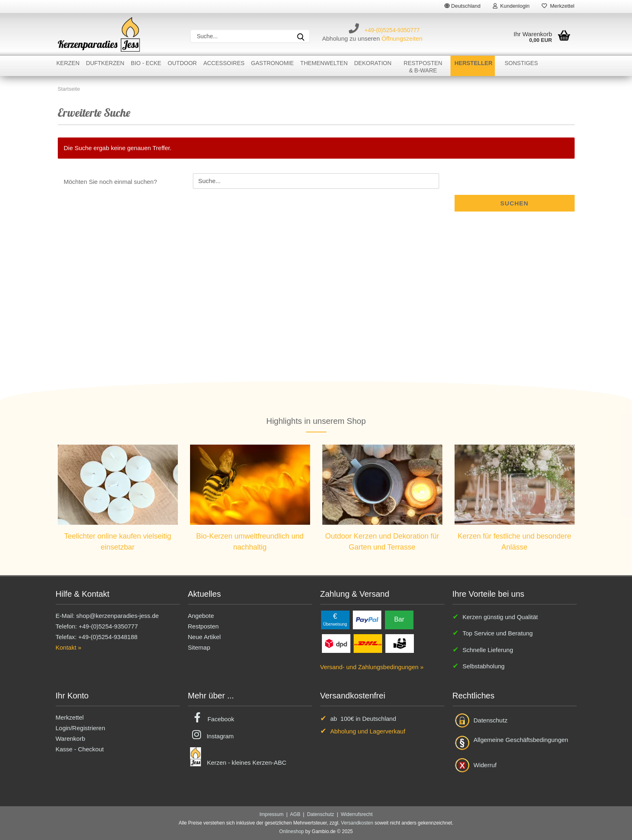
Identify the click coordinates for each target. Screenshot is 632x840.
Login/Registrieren (81, 728)
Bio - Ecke (146, 63)
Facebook (221, 719)
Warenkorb (71, 739)
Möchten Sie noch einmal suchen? (110, 182)
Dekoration (373, 63)
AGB (295, 814)
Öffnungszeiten (402, 38)
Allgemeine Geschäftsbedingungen (521, 740)
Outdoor (182, 63)
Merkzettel (558, 6)
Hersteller (473, 63)
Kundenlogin (511, 6)
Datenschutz (491, 720)
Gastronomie (272, 63)
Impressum (271, 814)
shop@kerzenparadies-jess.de (117, 616)
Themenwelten (324, 63)
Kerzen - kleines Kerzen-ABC (247, 763)
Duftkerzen (105, 63)
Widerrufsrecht (357, 814)
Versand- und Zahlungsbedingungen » (372, 667)
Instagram (220, 736)
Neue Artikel (204, 637)
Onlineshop (292, 831)
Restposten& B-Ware (423, 67)
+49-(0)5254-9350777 (392, 30)
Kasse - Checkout (80, 749)
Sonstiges (521, 63)
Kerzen (68, 63)
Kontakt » (69, 647)
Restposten (203, 626)
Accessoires (224, 63)
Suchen (514, 203)
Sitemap (199, 647)
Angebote (201, 616)
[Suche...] (301, 36)
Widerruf (485, 765)
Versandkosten (357, 823)
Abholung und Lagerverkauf (368, 731)
